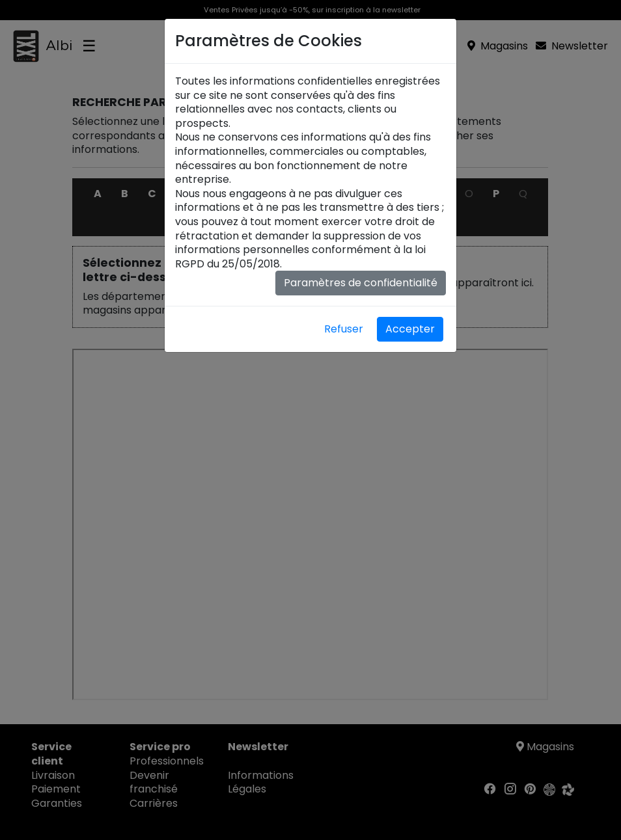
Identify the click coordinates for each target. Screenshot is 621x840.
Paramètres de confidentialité (361, 283)
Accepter (410, 329)
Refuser (344, 329)
